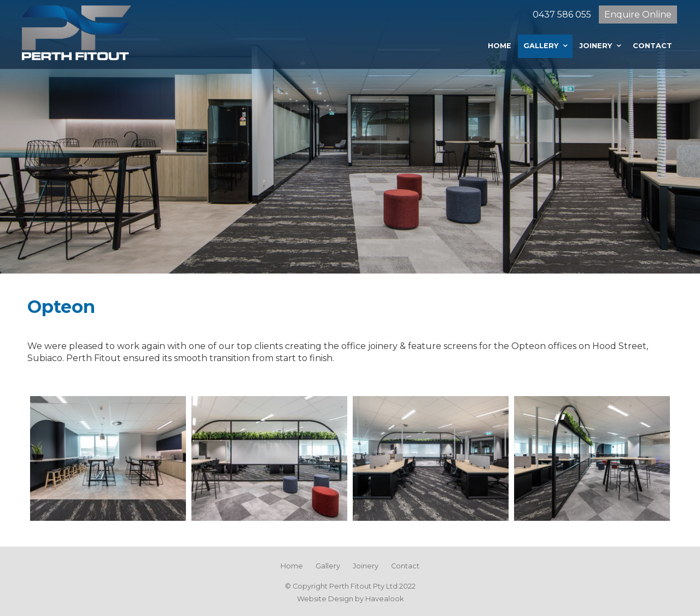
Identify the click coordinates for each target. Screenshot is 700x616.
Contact (652, 46)
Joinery (596, 46)
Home (500, 46)
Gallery (541, 46)
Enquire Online (638, 14)
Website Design (325, 599)
